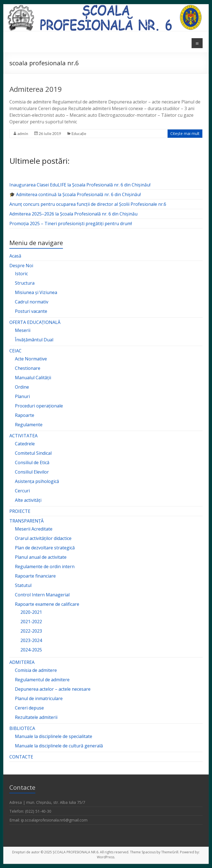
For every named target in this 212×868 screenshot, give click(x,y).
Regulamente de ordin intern (45, 566)
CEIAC (15, 351)
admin (23, 133)
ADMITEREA (22, 662)
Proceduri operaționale (39, 406)
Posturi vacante (31, 311)
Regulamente (29, 425)
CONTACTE (21, 757)
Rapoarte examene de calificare (47, 604)
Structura (25, 283)
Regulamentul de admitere (42, 680)
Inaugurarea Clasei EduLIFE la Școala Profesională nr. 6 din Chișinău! (80, 185)
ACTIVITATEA (23, 436)
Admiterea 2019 (36, 89)
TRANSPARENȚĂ (26, 521)
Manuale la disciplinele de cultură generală (59, 746)
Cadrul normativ (32, 302)
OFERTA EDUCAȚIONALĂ (35, 322)
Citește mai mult (185, 133)
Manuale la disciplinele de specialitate (54, 736)
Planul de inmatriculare (39, 698)
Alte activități (28, 500)
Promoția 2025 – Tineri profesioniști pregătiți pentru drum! (71, 224)
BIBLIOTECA (22, 728)
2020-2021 (31, 612)
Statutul (23, 585)
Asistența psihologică (37, 481)
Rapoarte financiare (35, 576)
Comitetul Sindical (33, 453)
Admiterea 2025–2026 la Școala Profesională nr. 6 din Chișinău (73, 214)
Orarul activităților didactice (43, 538)
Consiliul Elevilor (32, 472)
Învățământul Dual (34, 340)
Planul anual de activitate (41, 557)
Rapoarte (25, 415)
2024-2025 (31, 650)
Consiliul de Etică (32, 462)
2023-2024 (31, 640)
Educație (79, 133)
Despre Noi (21, 266)
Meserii (23, 330)
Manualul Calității (33, 378)
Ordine (22, 387)
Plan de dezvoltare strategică (45, 548)
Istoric (21, 274)
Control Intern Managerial (42, 595)
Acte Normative (31, 359)
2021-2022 (31, 622)
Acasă (15, 256)
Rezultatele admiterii (36, 717)
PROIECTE (20, 511)
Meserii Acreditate (34, 529)
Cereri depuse (29, 708)
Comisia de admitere (36, 670)
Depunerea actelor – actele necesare (53, 689)
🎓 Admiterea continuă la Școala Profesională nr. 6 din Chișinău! (75, 194)
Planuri (22, 396)
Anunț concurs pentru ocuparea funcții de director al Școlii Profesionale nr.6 (88, 204)
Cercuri (22, 491)
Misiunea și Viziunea (36, 292)
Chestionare (28, 368)
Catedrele (25, 444)
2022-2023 (31, 631)
